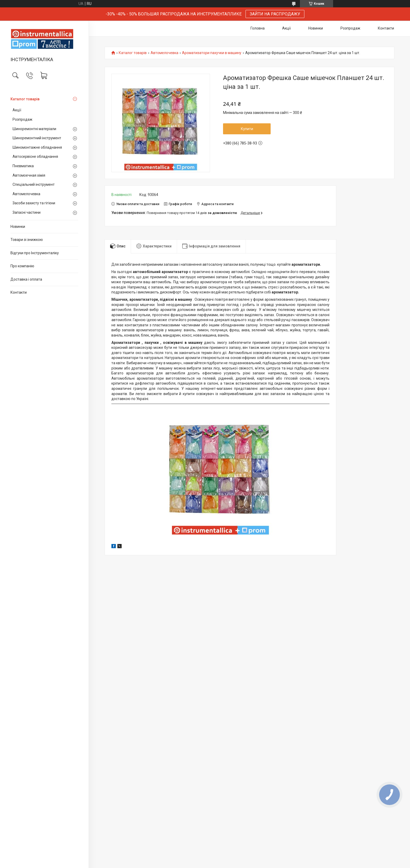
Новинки (18, 227)
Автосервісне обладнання (35, 157)
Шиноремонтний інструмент (37, 138)
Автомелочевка (26, 194)
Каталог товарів (25, 99)
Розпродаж (22, 119)
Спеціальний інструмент (34, 184)
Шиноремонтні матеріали (34, 129)
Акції (17, 110)
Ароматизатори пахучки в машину (212, 53)
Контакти (19, 292)
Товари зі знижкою (27, 240)
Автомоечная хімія (29, 175)
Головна (258, 28)
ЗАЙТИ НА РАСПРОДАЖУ (275, 14)
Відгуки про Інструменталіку (35, 253)
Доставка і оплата (26, 279)
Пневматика (23, 166)
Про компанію (22, 266)
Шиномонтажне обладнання (37, 147)
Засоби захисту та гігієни (34, 203)
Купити (247, 129)
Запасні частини (27, 212)
